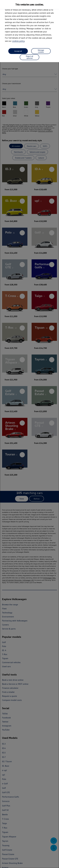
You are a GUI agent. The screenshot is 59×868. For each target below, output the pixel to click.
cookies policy (18, 41)
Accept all (18, 51)
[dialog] (30, 434)
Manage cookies (41, 51)
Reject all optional (30, 57)
